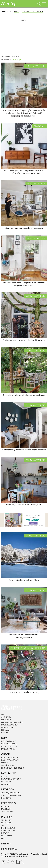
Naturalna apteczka (11, 779)
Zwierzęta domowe (10, 793)
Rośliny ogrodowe (10, 760)
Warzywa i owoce (10, 758)
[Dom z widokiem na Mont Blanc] (24, 555)
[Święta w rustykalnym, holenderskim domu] (24, 315)
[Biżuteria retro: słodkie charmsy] (24, 667)
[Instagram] (3, 862)
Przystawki (7, 823)
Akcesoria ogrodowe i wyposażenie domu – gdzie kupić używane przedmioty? (24, 172)
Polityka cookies (9, 725)
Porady (5, 763)
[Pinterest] (13, 862)
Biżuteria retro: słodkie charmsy (24, 692)
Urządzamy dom (35, 66)
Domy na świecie (35, 296)
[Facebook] (8, 862)
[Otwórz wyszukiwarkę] (39, 4)
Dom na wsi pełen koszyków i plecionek (24, 228)
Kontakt (5, 733)
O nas (4, 714)
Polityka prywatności (12, 722)
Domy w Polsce (36, 184)
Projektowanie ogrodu (12, 768)
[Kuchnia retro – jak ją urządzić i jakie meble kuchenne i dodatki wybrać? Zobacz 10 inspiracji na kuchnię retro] (24, 85)
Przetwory (7, 836)
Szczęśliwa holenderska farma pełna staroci (24, 395)
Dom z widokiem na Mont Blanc (24, 580)
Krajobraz (6, 798)
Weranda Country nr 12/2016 (28, 648)
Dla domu (39, 126)
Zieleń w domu (8, 765)
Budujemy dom (8, 749)
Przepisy (6, 844)
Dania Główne (8, 828)
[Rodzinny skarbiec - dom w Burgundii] (24, 480)
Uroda (4, 776)
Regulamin (6, 720)
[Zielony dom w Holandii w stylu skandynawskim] (24, 610)
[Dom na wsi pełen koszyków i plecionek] (24, 203)
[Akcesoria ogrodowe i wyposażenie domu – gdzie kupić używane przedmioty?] (24, 146)
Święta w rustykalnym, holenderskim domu (24, 340)
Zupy (4, 825)
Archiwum (6, 717)
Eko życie (6, 784)
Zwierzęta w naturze (11, 795)
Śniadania (6, 820)
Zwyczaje (6, 809)
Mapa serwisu (8, 727)
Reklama (5, 730)
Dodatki (5, 833)
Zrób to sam (7, 812)
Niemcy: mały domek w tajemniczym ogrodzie (24, 450)
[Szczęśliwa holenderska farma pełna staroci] (24, 370)
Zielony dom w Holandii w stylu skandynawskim (24, 636)
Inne (3, 838)
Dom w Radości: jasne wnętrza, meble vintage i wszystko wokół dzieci (24, 284)
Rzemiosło (6, 806)
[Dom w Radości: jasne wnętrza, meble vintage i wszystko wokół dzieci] (24, 258)
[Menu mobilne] (44, 4)
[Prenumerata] (17, 862)
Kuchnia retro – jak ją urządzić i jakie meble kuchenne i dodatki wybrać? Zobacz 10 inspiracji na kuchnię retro (24, 113)
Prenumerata (9, 849)
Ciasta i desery (8, 831)
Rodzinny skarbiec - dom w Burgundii (24, 504)
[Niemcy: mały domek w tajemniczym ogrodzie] (24, 425)
